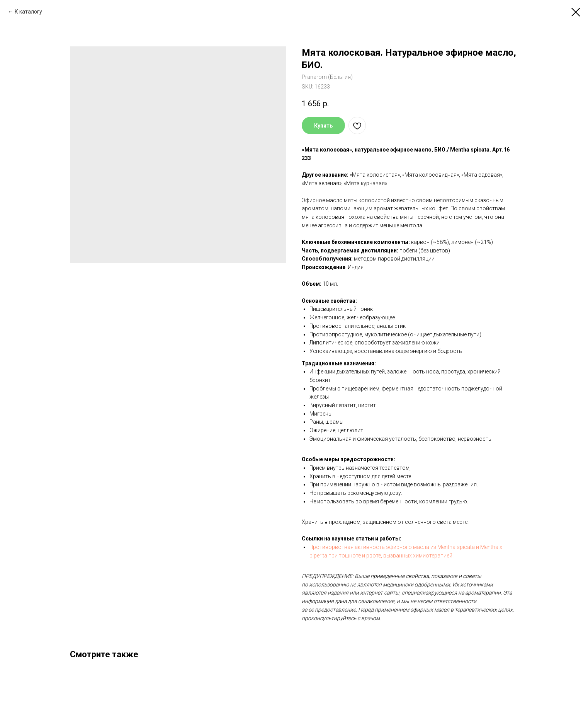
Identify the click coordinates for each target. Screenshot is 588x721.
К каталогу (28, 12)
